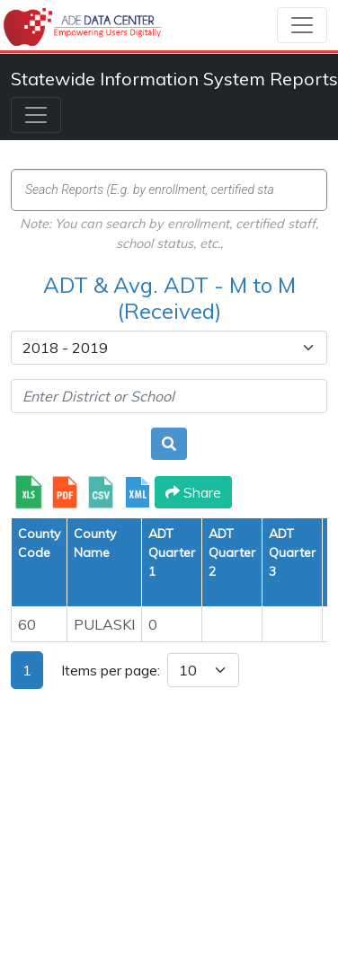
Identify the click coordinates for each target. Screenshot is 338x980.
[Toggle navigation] (302, 25)
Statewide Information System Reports (174, 79)
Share (193, 492)
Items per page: (111, 670)
